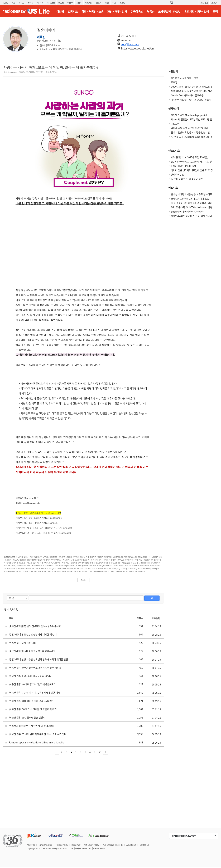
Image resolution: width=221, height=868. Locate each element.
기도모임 (175, 124)
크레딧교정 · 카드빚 (169, 12)
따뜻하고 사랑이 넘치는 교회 (185, 78)
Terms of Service (45, 845)
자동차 (79, 3)
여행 (107, 3)
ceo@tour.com (130, 44)
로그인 (214, 3)
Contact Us (144, 845)
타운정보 (51, 3)
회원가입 (204, 3)
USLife (61, 3)
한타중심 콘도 (178, 175)
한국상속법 (137, 12)
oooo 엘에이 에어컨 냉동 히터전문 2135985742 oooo (188, 213)
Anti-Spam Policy (91, 845)
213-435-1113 (129, 36)
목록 (83, 580)
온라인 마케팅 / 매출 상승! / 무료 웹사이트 (191, 194)
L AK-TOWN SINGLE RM (183, 166)
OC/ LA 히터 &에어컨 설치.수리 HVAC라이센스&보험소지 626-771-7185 (192, 205)
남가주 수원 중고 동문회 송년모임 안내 (189, 128)
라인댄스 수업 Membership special (189, 115)
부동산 (70, 3)
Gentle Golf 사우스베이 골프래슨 (187, 95)
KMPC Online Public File (113, 845)
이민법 (60, 12)
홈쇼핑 (99, 3)
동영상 (30, 3)
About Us (31, 845)
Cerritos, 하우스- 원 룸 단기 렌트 (187, 179)
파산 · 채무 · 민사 (117, 12)
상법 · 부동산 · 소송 (92, 12)
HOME (5, 3)
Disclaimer (76, 845)
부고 (114, 3)
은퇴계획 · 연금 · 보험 (196, 12)
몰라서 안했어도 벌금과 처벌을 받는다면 (190, 132)
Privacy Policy (62, 845)
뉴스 (13, 3)
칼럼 (215, 12)
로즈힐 (174, 82)
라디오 (21, 3)
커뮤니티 (40, 3)
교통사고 (73, 12)
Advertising (131, 845)
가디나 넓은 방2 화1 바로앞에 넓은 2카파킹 (192, 170)
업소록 (122, 3)
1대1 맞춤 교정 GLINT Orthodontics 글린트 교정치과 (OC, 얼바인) (192, 209)
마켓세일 (89, 3)
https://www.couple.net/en (137, 48)
